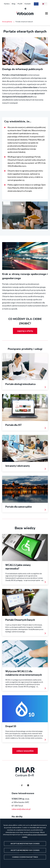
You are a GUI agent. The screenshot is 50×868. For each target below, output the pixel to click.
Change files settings (25, 857)
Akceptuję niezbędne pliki (25, 850)
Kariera (7, 4)
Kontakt (28, 4)
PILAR (20, 4)
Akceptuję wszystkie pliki (25, 844)
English (43, 4)
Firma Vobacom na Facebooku (20, 783)
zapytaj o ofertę (25, 331)
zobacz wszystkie (25, 751)
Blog (13, 4)
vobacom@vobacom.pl (21, 809)
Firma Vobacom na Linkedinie (26, 783)
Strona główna (7, 22)
